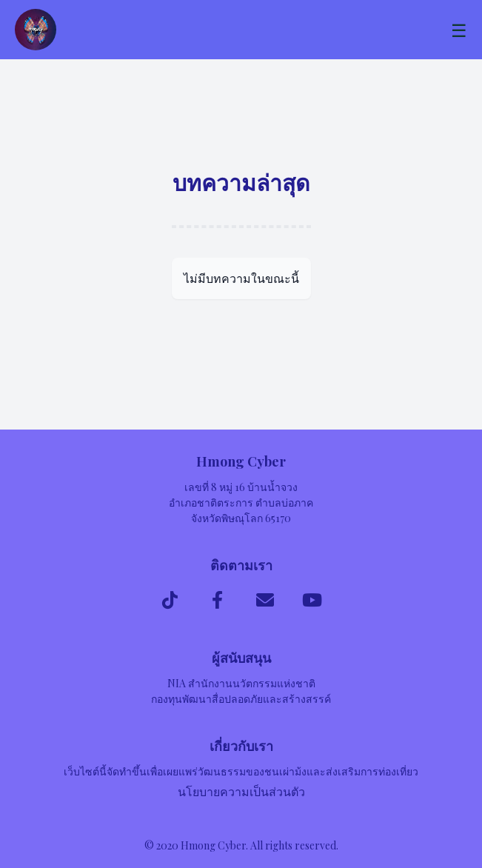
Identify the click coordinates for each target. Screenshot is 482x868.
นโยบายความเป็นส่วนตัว (241, 791)
